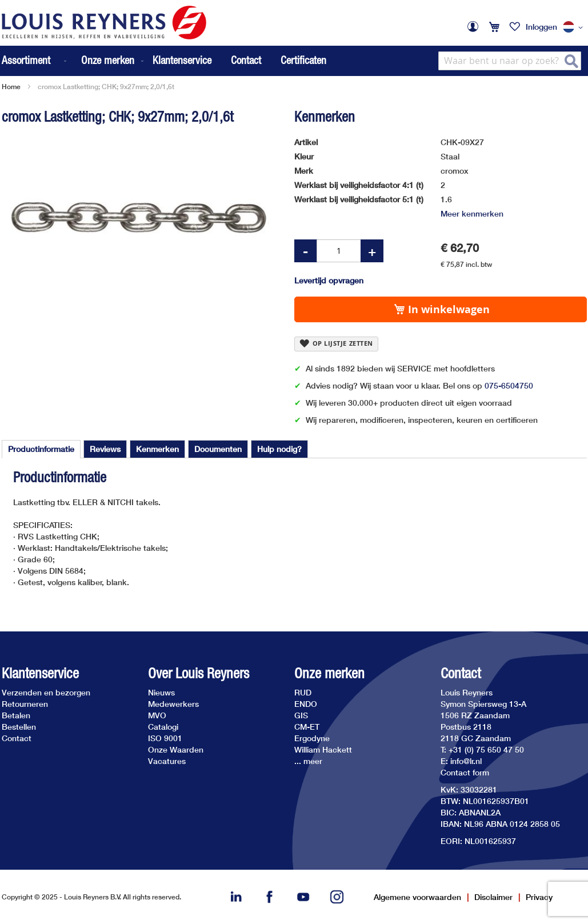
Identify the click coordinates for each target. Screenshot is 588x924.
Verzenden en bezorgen (46, 692)
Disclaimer (493, 897)
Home (11, 87)
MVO (157, 715)
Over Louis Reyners (199, 673)
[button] (575, 27)
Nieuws (161, 692)
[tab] (41, 449)
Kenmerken (157, 449)
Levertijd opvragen (329, 280)
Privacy (539, 897)
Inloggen (541, 27)
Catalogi (163, 727)
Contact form (465, 772)
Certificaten (303, 60)
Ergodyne (312, 738)
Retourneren (25, 704)
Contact (246, 60)
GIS (301, 715)
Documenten (218, 449)
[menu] (74, 61)
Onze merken (329, 673)
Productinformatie (41, 449)
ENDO (306, 704)
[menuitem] (35, 61)
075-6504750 (509, 385)
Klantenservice (182, 60)
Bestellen (19, 727)
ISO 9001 (165, 738)
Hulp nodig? (279, 449)
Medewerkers (173, 704)
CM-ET (307, 727)
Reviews (105, 449)
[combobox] (510, 61)
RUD (303, 692)
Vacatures (167, 761)
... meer (308, 761)
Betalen (16, 715)
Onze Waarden (176, 749)
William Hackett (323, 749)
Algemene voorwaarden (417, 897)
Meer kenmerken (472, 213)
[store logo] (104, 23)
